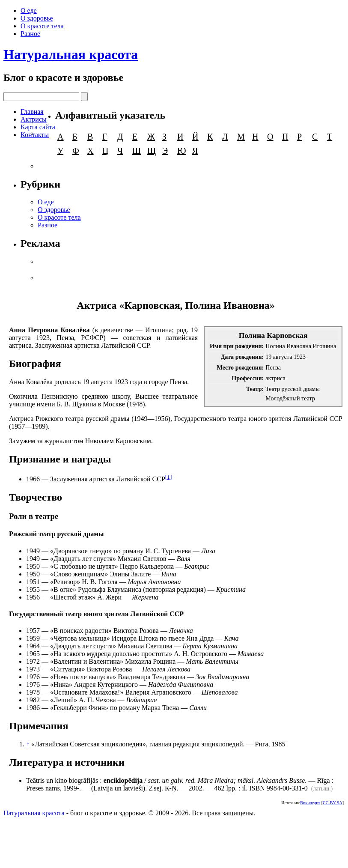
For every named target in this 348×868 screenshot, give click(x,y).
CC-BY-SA (333, 803)
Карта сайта (38, 127)
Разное (30, 34)
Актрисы (34, 119)
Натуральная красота (71, 54)
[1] (169, 477)
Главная (32, 112)
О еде (29, 10)
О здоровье (37, 18)
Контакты (35, 135)
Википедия (310, 803)
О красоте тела (42, 26)
